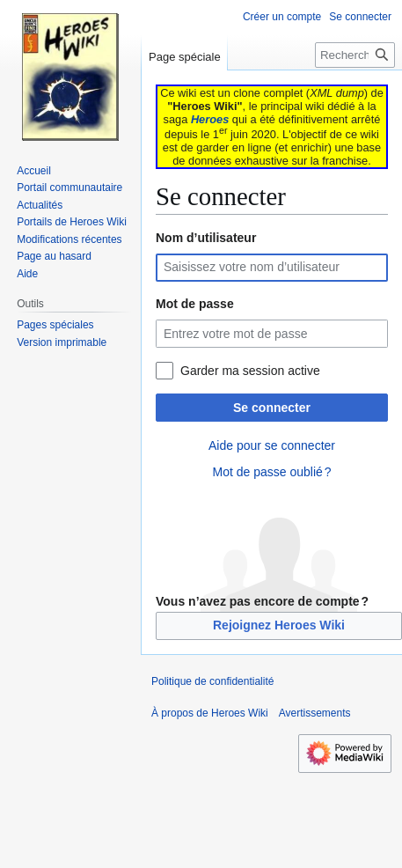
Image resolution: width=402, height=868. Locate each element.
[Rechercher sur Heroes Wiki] (355, 55)
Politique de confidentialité (212, 681)
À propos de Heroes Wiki (210, 713)
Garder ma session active (250, 371)
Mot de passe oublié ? (271, 472)
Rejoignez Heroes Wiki (279, 625)
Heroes (210, 119)
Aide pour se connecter (272, 445)
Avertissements (315, 713)
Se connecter (272, 408)
